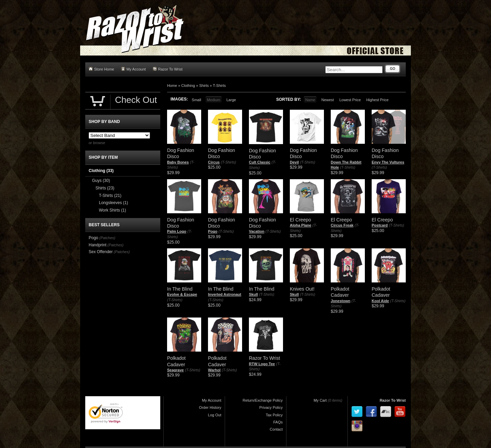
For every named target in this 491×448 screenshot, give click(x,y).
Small (196, 100)
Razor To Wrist (168, 69)
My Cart (320, 400)
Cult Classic (260, 162)
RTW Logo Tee (262, 364)
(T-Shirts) (229, 162)
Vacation (257, 231)
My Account (133, 69)
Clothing (188, 86)
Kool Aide (380, 301)
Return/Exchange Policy (263, 400)
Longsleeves (113, 203)
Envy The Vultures (388, 162)
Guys (101, 181)
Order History (210, 407)
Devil (294, 162)
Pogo (213, 231)
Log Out (215, 415)
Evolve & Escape (182, 294)
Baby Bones (178, 162)
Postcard (380, 225)
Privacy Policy (271, 407)
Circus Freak (342, 225)
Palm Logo (177, 231)
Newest (328, 100)
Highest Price (377, 100)
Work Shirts (113, 210)
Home (172, 86)
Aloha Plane (301, 225)
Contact (276, 429)
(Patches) (107, 238)
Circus (214, 162)
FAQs (278, 422)
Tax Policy (274, 415)
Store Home (101, 69)
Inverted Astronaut (225, 294)
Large (231, 100)
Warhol (214, 370)
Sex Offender (101, 252)
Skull (253, 294)
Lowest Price (350, 100)
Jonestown (340, 301)
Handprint (98, 245)
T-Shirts (219, 86)
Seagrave (175, 370)
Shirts (204, 86)
